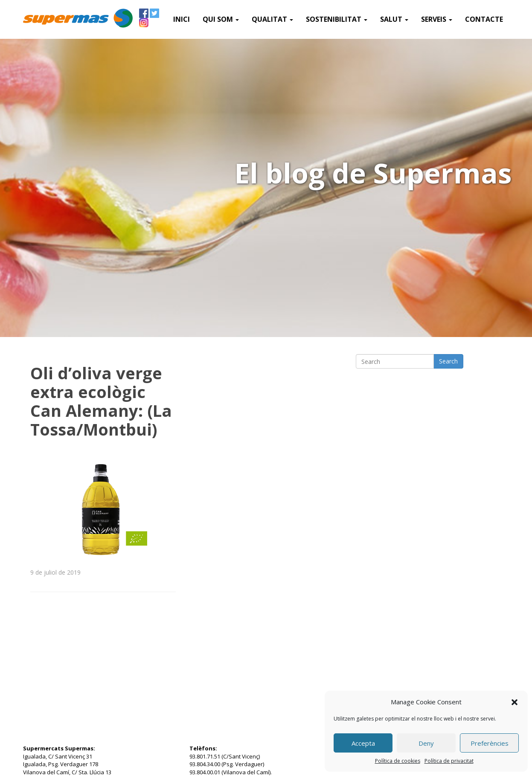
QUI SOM (221, 19)
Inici (182, 19)
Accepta (363, 743)
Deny (426, 743)
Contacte (484, 19)
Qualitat (272, 19)
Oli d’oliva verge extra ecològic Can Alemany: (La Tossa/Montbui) (101, 401)
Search (448, 361)
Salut (394, 19)
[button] (515, 702)
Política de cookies (398, 761)
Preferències (490, 743)
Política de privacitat (449, 761)
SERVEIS (437, 19)
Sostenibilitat (337, 19)
